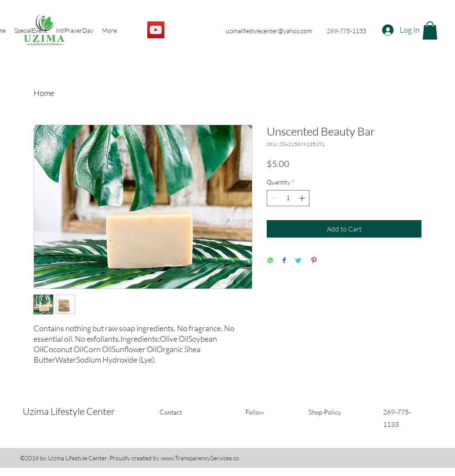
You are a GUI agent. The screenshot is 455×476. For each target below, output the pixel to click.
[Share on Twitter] (298, 261)
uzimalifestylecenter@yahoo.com (269, 31)
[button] (430, 31)
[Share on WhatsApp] (270, 261)
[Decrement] (273, 198)
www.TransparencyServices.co (200, 458)
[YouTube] (156, 30)
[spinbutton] (288, 198)
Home (44, 93)
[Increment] (303, 198)
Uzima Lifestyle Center (69, 411)
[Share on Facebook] (284, 261)
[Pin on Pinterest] (314, 261)
